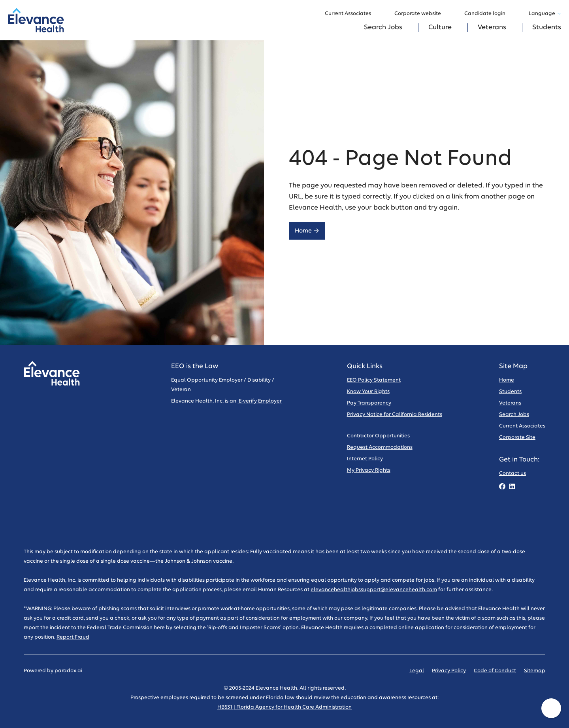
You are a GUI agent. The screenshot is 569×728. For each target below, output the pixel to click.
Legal (417, 671)
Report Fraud (73, 637)
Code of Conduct (495, 671)
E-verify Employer (260, 401)
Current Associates (352, 14)
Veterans (492, 27)
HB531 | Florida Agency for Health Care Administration (284, 707)
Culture (440, 27)
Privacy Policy (449, 671)
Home (307, 231)
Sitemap (535, 671)
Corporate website (421, 14)
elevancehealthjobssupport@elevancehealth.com (374, 590)
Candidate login (489, 14)
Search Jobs (383, 27)
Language (545, 14)
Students (547, 27)
